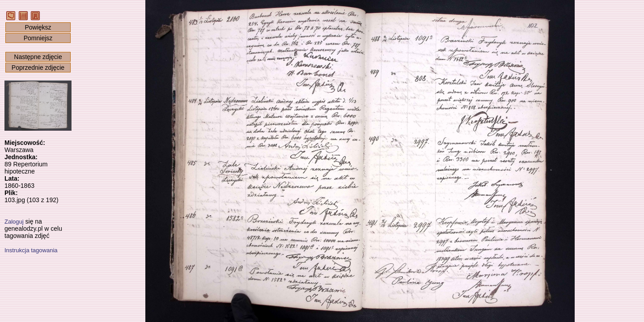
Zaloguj (14, 222)
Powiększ (38, 27)
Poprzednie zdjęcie (38, 68)
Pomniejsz (38, 38)
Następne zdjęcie (38, 57)
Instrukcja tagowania (31, 250)
